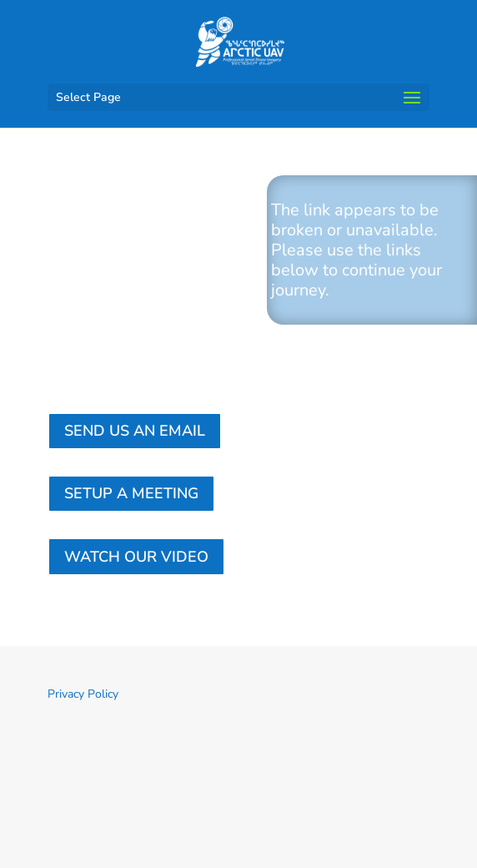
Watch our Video (136, 557)
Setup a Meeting (131, 493)
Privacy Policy (83, 694)
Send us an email (135, 431)
